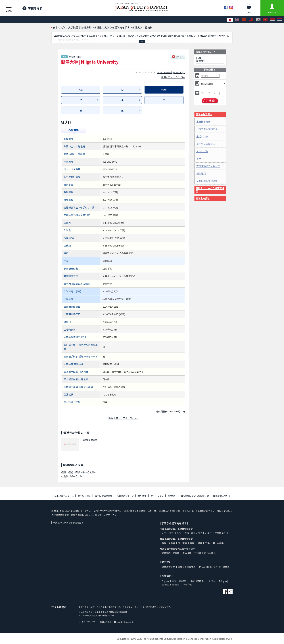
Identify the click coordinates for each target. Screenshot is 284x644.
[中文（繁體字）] (251, 20)
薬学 (192, 543)
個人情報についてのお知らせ (195, 496)
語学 (172, 533)
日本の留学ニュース (64, 496)
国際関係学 (220, 533)
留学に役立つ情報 (104, 496)
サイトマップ (157, 496)
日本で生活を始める (207, 129)
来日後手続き (203, 122)
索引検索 (142, 496)
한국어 (212, 581)
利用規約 (172, 496)
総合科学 (208, 553)
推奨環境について (222, 496)
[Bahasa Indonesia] (272, 20)
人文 (81, 90)
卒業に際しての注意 (207, 181)
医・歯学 (182, 543)
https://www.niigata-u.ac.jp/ (171, 72)
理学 (200, 543)
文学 (164, 533)
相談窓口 (201, 173)
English (165, 581)
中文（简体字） (180, 581)
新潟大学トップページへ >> (123, 418)
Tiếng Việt (224, 581)
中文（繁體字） (198, 581)
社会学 (208, 533)
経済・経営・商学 (193, 533)
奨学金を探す (203, 198)
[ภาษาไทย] (279, 20)
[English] (237, 20)
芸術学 (198, 553)
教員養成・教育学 (170, 553)
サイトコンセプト (88, 622)
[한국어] (258, 20)
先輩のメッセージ (125, 496)
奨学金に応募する (206, 144)
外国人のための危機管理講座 (210, 190)
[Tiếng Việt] (265, 20)
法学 (179, 533)
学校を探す (32, 8)
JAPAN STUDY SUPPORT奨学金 (214, 567)
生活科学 (187, 553)
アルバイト (202, 151)
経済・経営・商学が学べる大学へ (79, 472)
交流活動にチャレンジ (208, 166)
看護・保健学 (168, 543)
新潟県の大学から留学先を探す (68, 522)
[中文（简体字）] (244, 20)
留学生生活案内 (204, 114)
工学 (207, 543)
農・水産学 (218, 543)
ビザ (199, 159)
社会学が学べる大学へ (73, 476)
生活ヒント (202, 136)
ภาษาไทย (187, 584)
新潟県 (72, 57)
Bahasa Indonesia (171, 584)
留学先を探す (84, 496)
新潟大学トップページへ (173, 77)
